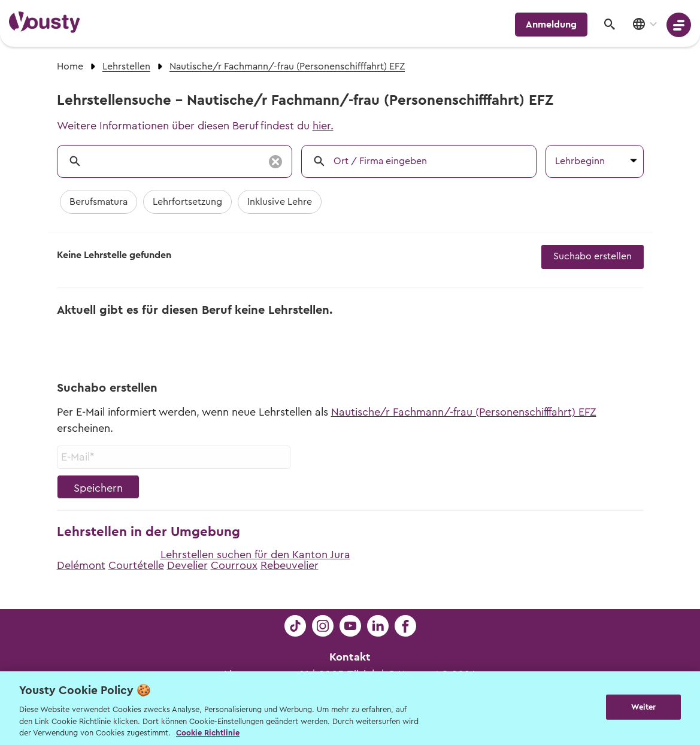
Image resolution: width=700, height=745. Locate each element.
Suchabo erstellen (593, 256)
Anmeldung (551, 25)
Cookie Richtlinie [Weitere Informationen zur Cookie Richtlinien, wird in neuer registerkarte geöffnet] (208, 733)
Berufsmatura (99, 202)
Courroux (234, 565)
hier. (323, 126)
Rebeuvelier (290, 565)
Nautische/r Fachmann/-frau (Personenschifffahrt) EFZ (464, 412)
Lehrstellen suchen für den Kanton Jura (255, 555)
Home (70, 66)
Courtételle (136, 565)
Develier (187, 565)
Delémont (81, 565)
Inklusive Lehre (280, 202)
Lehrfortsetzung (187, 202)
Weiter (643, 707)
